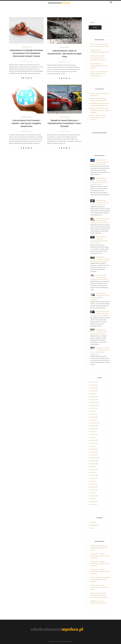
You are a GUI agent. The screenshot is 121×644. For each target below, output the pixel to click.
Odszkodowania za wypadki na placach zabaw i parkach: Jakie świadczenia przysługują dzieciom (99, 595)
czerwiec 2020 (94, 469)
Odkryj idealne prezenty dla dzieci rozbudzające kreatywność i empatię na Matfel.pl (100, 110)
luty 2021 (93, 446)
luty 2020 (93, 481)
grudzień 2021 (94, 417)
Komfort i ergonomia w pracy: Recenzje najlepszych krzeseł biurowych (98, 117)
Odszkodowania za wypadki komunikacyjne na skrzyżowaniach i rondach (100, 202)
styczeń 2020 (94, 484)
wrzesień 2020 (94, 461)
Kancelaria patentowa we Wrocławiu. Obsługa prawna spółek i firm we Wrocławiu (100, 221)
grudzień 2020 (94, 452)
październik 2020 (95, 458)
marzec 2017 (94, 504)
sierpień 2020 (94, 464)
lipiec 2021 (93, 432)
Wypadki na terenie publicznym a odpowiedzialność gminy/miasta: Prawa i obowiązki (64, 123)
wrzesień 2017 (94, 490)
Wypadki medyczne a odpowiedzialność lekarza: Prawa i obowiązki (99, 66)
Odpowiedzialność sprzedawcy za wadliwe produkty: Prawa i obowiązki (99, 162)
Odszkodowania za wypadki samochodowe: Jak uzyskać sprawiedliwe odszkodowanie (98, 58)
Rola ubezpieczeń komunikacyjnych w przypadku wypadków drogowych (99, 277)
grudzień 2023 (94, 391)
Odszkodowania (26, 47)
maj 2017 (93, 499)
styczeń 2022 (94, 414)
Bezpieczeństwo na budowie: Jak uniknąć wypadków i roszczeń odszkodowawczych (99, 74)
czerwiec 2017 (94, 496)
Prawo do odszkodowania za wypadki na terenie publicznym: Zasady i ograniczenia (100, 579)
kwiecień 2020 (94, 475)
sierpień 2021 (94, 429)
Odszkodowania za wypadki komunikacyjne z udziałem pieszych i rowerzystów (100, 564)
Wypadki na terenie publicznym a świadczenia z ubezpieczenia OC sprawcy (99, 548)
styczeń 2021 (94, 449)
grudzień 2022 (94, 397)
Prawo (92, 528)
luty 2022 (93, 411)
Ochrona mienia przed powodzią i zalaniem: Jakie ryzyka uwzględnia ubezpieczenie (26, 123)
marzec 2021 (94, 443)
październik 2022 (95, 402)
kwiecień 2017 (94, 502)
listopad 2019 (94, 487)
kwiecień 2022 (94, 405)
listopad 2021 (94, 420)
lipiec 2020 (93, 467)
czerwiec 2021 (94, 435)
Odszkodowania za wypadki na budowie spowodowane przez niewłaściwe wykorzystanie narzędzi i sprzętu (26, 53)
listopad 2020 (94, 455)
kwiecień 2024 (94, 388)
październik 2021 (95, 423)
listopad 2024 (94, 385)
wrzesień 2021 (94, 426)
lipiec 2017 (93, 493)
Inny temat (93, 522)
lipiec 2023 (93, 394)
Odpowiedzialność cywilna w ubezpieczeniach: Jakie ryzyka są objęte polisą (64, 54)
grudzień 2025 (94, 382)
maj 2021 (93, 437)
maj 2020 (93, 472)
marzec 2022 (94, 408)
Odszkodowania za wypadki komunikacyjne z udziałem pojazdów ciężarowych (100, 572)
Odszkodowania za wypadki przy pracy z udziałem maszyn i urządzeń (99, 332)
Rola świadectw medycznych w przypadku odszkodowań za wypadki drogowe (100, 259)
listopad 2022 (94, 400)
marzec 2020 (94, 478)
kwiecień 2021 (94, 440)
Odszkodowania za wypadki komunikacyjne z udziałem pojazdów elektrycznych (100, 556)
